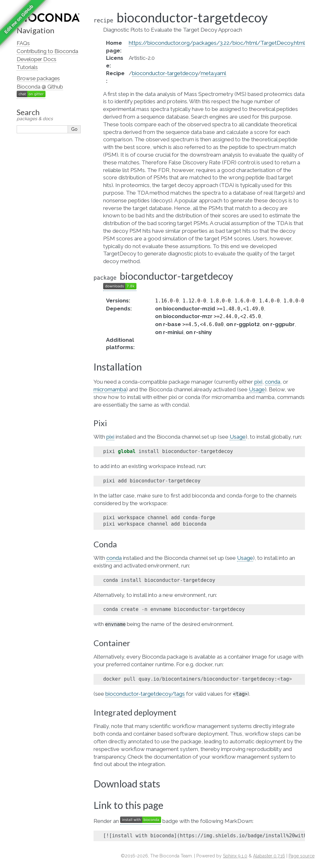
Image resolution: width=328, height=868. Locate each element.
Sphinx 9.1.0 (235, 856)
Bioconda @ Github (40, 87)
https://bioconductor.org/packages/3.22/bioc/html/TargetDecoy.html (217, 43)
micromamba (110, 389)
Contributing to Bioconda (47, 51)
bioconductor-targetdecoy (165, 73)
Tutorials (27, 67)
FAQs (23, 43)
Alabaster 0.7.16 (269, 856)
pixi (258, 382)
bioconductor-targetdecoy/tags (145, 694)
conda (273, 382)
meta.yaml (213, 73)
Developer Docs (37, 59)
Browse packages (38, 78)
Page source (302, 856)
